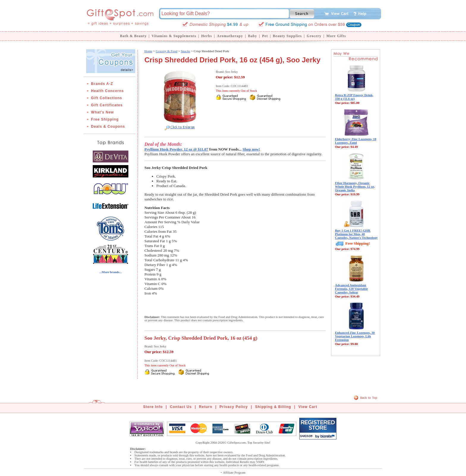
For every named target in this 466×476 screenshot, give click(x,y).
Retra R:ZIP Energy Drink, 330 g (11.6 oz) (354, 97)
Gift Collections (107, 98)
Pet (265, 36)
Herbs (207, 36)
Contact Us (181, 407)
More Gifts (336, 36)
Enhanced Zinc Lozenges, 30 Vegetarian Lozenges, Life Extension (355, 336)
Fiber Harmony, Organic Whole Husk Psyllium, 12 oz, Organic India (355, 186)
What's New (102, 112)
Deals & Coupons (108, 126)
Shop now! (251, 149)
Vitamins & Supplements (174, 36)
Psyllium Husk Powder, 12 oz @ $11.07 (176, 149)
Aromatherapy (230, 36)
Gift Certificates (107, 105)
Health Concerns (107, 91)
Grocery (314, 36)
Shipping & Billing (273, 407)
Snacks (186, 51)
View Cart (308, 407)
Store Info (153, 407)
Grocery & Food (167, 51)
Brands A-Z (102, 84)
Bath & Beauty (133, 36)
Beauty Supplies (287, 36)
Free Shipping (105, 119)
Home (148, 51)
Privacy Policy (234, 407)
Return (206, 407)
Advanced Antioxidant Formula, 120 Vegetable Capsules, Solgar (351, 289)
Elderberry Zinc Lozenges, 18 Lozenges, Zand (356, 141)
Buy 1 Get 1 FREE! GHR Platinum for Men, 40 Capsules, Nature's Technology (356, 234)
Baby (252, 36)
